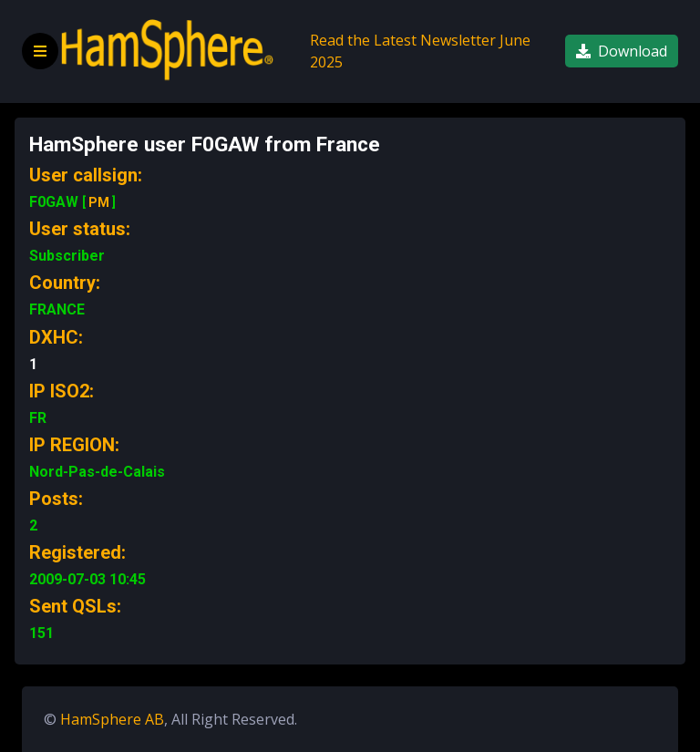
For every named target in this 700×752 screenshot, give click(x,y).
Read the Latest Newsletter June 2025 (420, 51)
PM (99, 202)
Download (622, 51)
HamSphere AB (112, 719)
